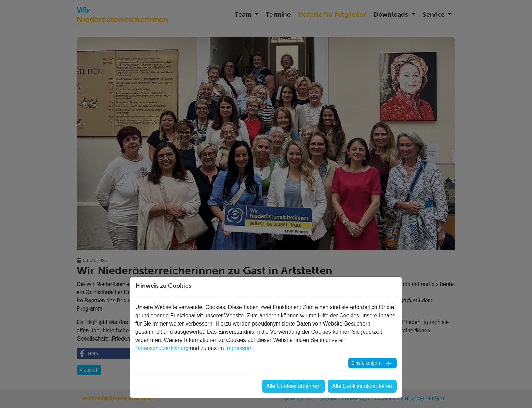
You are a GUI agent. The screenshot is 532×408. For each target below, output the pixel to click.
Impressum (239, 348)
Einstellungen (366, 363)
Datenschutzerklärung (162, 348)
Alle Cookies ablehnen (293, 386)
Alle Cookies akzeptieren (362, 386)
